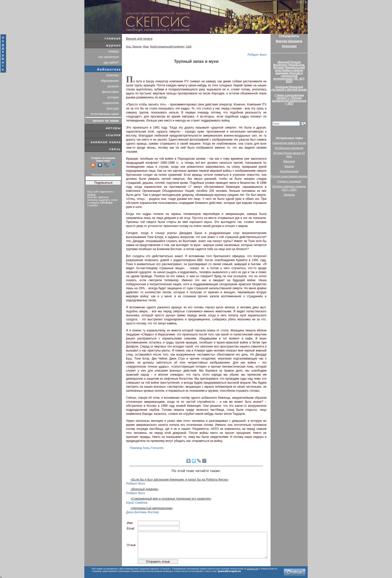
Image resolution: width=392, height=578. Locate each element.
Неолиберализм (289, 171)
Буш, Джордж (134, 47)
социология (111, 103)
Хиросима (289, 46)
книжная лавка (106, 142)
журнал (113, 45)
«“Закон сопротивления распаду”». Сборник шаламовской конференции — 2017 (289, 99)
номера (113, 51)
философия (110, 92)
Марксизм (289, 161)
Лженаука (289, 195)
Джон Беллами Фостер (142, 512)
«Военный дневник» (145, 489)
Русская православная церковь (289, 176)
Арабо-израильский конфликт (167, 47)
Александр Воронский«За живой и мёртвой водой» (289, 88)
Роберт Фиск (257, 55)
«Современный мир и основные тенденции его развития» (171, 499)
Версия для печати (139, 39)
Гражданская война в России (289, 143)
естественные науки (105, 114)
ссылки (113, 135)
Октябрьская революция (289, 148)
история (113, 97)
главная (113, 38)
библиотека (109, 69)
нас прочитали (109, 57)
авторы (113, 128)
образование (110, 81)
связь (115, 149)
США (189, 47)
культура (113, 108)
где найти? (111, 63)
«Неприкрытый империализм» (152, 508)
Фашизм (289, 166)
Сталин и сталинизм (289, 181)
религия (113, 86)
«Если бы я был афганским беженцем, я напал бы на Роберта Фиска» (180, 480)
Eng (299, 2)
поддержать (3, 53)
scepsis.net (253, 569)
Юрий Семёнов (137, 503)
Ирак (146, 47)
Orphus (91, 194)
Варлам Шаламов (289, 41)
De (305, 2)
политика (112, 75)
